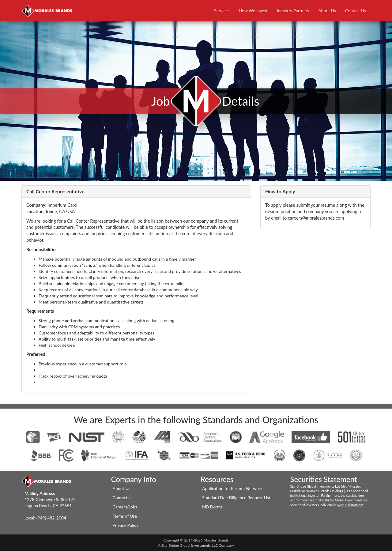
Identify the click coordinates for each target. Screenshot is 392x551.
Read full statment (351, 505)
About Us (327, 11)
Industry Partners (293, 11)
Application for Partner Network (232, 488)
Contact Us (356, 11)
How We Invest (253, 11)
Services (222, 11)
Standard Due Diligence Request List (236, 498)
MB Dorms (212, 507)
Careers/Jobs (125, 507)
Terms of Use (125, 516)
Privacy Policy (126, 525)
